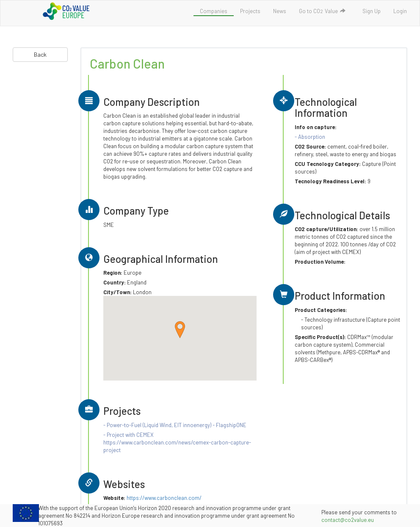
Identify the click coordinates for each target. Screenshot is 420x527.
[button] (180, 330)
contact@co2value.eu (348, 520)
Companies (214, 11)
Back (40, 54)
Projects (250, 11)
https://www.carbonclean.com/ (164, 498)
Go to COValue (322, 11)
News (280, 11)
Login (400, 11)
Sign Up (372, 11)
